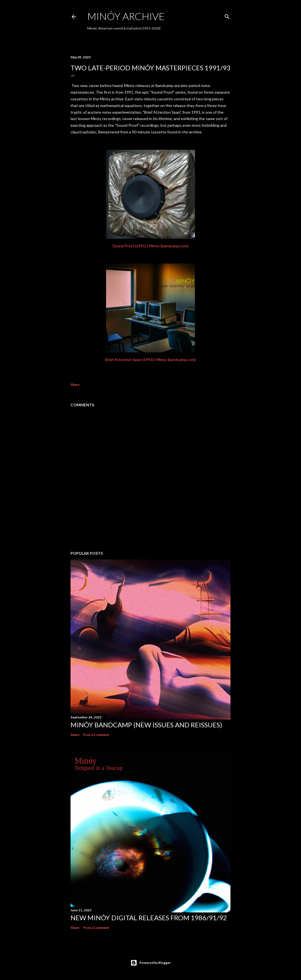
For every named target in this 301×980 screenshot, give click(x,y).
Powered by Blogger (151, 963)
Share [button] (75, 385)
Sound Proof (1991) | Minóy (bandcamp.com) (150, 246)
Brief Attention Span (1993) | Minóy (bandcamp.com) (150, 360)
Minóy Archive (126, 16)
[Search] (227, 15)
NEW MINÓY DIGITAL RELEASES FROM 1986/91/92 (149, 918)
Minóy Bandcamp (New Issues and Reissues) (146, 725)
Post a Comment (96, 735)
